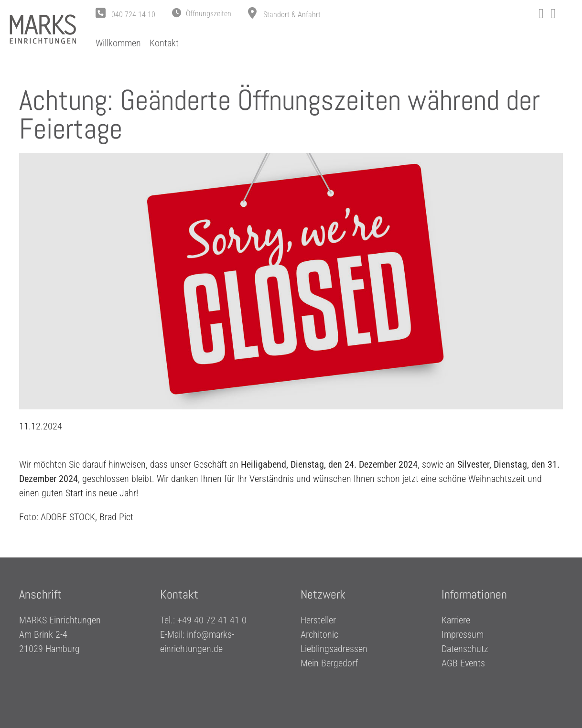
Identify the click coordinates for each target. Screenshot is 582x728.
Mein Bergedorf (329, 664)
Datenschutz (465, 649)
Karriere (456, 621)
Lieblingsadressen (334, 649)
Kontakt (164, 43)
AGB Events (463, 664)
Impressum (463, 635)
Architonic (319, 635)
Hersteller (318, 621)
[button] (202, 14)
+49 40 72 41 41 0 (212, 621)
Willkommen (118, 43)
